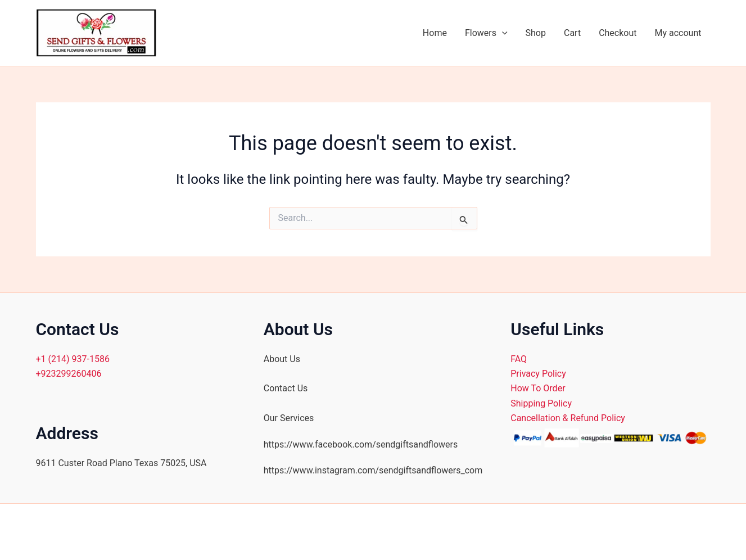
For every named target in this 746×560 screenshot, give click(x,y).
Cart (572, 33)
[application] (502, 33)
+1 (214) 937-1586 (73, 359)
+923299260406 (69, 374)
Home (435, 33)
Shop (536, 33)
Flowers (486, 33)
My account (678, 33)
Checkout (618, 33)
